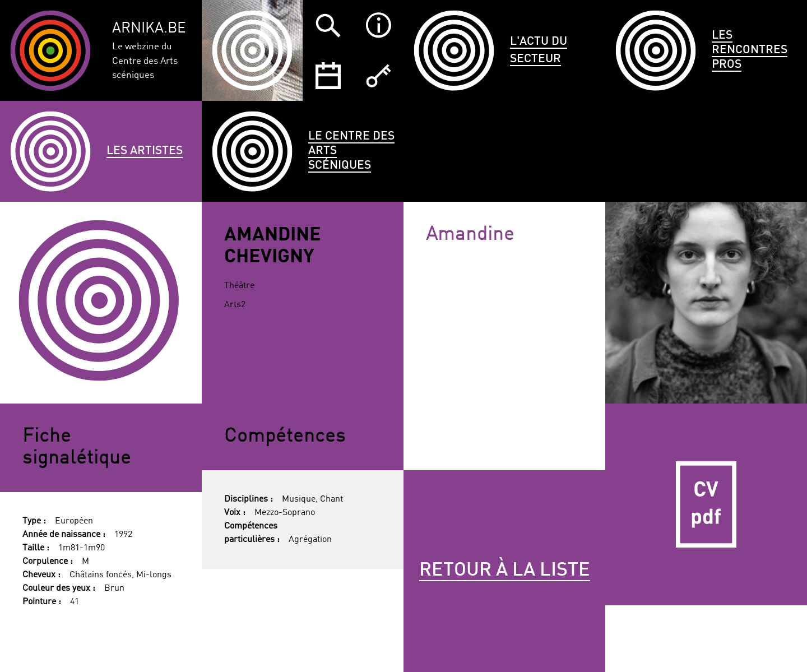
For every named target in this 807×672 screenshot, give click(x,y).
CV (706, 504)
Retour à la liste (505, 571)
